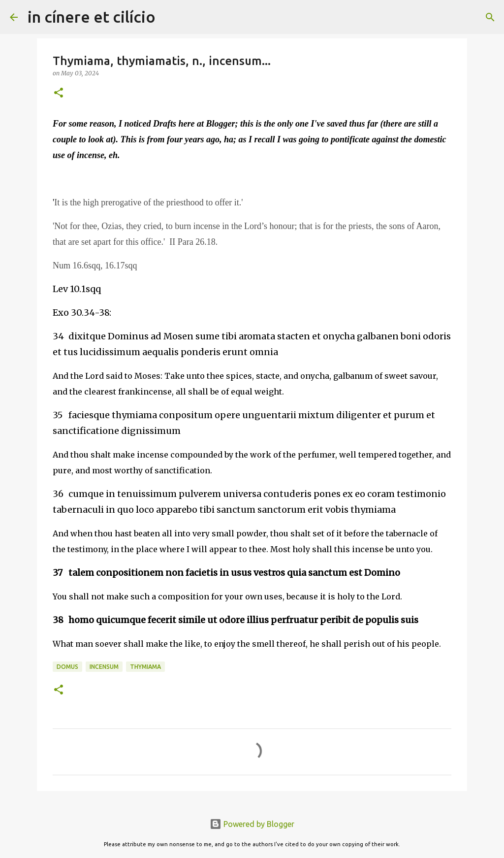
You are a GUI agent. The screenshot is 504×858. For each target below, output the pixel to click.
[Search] (169, 17)
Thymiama (145, 667)
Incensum (104, 667)
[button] (59, 93)
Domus (67, 667)
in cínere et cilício (92, 17)
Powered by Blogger (252, 824)
